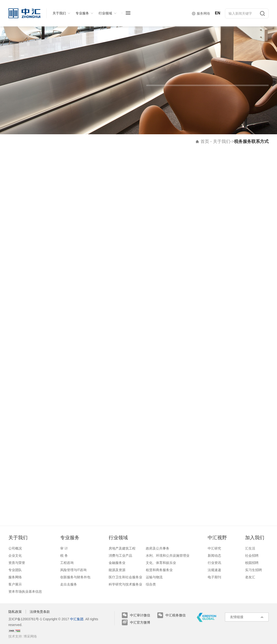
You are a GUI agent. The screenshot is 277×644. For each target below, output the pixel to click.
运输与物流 (154, 577)
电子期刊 (214, 577)
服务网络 (15, 577)
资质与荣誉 (17, 563)
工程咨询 (67, 563)
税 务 (64, 556)
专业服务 (70, 538)
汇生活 (250, 548)
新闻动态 (214, 556)
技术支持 (15, 636)
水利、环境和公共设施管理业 (168, 556)
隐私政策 (15, 612)
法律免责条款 (40, 612)
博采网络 (30, 636)
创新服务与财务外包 (75, 577)
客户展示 (15, 584)
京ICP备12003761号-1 (25, 619)
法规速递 (214, 570)
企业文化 (15, 556)
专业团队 (15, 570)
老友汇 (250, 577)
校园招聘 (252, 563)
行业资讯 (214, 563)
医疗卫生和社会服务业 (125, 577)
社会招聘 (252, 556)
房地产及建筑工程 (122, 548)
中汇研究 (214, 548)
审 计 (64, 548)
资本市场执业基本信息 (25, 591)
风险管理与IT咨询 (73, 570)
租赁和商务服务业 (159, 570)
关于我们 (222, 141)
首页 (205, 141)
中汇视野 (217, 538)
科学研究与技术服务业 (125, 584)
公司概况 (15, 548)
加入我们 (255, 538)
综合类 (151, 584)
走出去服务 (69, 584)
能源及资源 (117, 570)
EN (218, 13)
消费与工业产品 (120, 556)
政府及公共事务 (158, 548)
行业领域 (118, 538)
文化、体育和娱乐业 (161, 563)
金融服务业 (117, 563)
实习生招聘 (253, 570)
